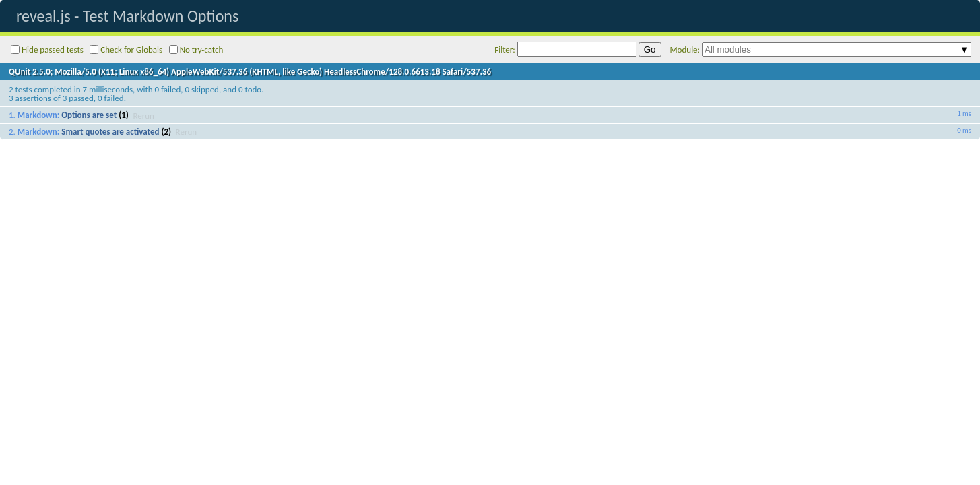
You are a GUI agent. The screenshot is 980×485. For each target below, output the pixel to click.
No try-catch (196, 50)
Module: (821, 50)
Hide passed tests (47, 50)
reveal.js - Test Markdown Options (127, 16)
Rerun (143, 115)
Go (650, 50)
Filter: (565, 49)
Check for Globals (126, 50)
